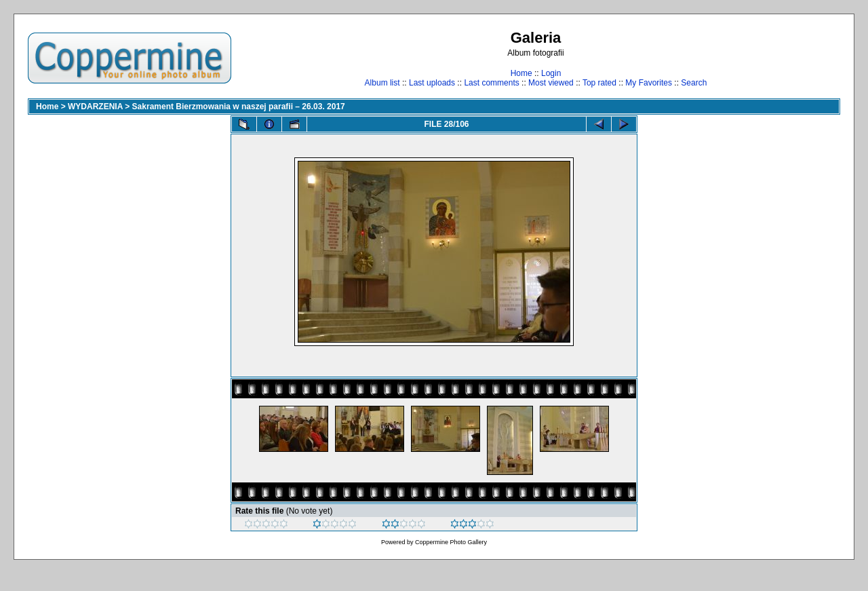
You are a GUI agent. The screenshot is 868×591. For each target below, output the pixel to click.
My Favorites (649, 83)
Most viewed (551, 83)
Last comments (491, 83)
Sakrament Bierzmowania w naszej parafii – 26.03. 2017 (239, 107)
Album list (382, 83)
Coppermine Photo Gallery (451, 542)
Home (521, 73)
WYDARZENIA (95, 107)
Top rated (599, 83)
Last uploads (432, 83)
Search (694, 83)
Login (551, 73)
